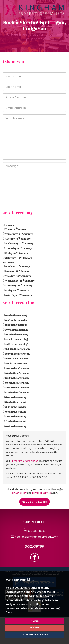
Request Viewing (34, 502)
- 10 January (19, 258)
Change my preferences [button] (35, 635)
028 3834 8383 (34, 531)
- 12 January (18, 271)
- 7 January (19, 244)
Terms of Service (41, 493)
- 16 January (17, 291)
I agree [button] (35, 621)
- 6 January (18, 239)
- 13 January (18, 276)
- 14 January (20, 281)
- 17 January (19, 295)
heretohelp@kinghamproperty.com (35, 537)
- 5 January (19, 234)
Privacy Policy (19, 493)
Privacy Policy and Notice (24, 461)
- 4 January (16, 229)
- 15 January (19, 286)
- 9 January (17, 253)
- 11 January (18, 266)
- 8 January (19, 249)
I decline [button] (35, 628)
